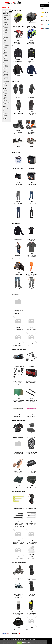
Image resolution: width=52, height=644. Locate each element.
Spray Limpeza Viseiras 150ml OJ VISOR (18, 614)
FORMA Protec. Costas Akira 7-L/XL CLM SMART (31, 508)
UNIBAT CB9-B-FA (31, 168)
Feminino (5, 92)
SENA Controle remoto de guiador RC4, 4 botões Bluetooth (31, 631)
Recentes (5, 109)
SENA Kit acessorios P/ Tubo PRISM (18, 382)
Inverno (5, 97)
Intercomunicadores (7, 62)
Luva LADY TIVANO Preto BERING (31, 114)
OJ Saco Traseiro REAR (31, 488)
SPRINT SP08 (31, 97)
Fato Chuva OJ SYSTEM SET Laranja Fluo (31, 275)
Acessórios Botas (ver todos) (18, 491)
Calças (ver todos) (16, 188)
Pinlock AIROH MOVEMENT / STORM (31, 559)
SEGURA (5, 37)
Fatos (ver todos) (16, 294)
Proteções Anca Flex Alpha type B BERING (31, 453)
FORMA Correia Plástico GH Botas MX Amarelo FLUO (18, 508)
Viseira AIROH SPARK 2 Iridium (18, 559)
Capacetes (6, 46)
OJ (4, 36)
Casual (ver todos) (16, 223)
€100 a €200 (6, 114)
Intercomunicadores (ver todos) (19, 349)
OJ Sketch (18, 97)
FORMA (5, 32)
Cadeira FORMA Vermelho (18, 330)
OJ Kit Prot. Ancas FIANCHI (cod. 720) (31, 437)
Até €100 (5, 112)
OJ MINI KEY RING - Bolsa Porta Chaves (18, 472)
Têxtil (5, 84)
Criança (5, 94)
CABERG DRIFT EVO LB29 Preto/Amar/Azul (31, 43)
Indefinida (5, 60)
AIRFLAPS (6, 20)
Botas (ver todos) (16, 117)
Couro (5, 85)
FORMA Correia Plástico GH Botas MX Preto (18, 524)
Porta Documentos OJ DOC (18, 488)
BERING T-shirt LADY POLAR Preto (31, 240)
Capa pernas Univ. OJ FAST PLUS (18, 595)
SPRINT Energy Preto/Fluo (31, 62)
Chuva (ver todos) (16, 259)
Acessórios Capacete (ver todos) (19, 527)
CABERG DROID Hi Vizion (18, 26)
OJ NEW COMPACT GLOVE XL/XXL (31, 579)
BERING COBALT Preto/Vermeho (18, 78)
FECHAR (19, 642)
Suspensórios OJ (18, 255)
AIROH (5, 21)
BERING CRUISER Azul (31, 78)
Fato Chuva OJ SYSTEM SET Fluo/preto (18, 311)
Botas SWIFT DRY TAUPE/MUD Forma (31, 149)
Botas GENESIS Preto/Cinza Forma (18, 133)
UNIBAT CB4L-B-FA (18, 184)
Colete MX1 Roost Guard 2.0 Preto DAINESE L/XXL (18, 437)
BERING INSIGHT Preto (18, 62)
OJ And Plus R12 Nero (18, 291)
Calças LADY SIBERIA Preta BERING (31, 221)
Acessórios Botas (6, 71)
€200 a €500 (6, 115)
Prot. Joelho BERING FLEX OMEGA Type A (18, 453)
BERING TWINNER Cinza (18, 204)
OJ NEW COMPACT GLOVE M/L (31, 595)
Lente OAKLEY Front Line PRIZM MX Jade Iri (18, 401)
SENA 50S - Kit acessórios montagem (31, 366)
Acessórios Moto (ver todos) (18, 598)
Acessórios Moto (6, 79)
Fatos (5, 59)
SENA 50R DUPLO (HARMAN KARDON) (18, 366)
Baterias (5, 52)
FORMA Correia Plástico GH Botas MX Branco (31, 524)
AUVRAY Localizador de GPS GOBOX (31, 614)
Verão (5, 100)
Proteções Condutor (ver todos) (19, 420)
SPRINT (5, 41)
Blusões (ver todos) (16, 46)
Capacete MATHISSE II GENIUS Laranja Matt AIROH (31, 27)
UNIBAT (5, 42)
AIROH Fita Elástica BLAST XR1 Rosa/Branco (31, 417)
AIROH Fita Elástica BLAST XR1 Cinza (18, 417)
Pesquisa (44, 6)
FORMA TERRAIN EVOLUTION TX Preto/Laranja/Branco (31, 134)
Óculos (5, 64)
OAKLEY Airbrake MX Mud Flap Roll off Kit (31, 401)
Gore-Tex (5, 87)
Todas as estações (5, 104)
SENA (5, 39)
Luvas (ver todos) (16, 81)
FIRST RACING (5, 30)
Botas (5, 51)
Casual (5, 55)
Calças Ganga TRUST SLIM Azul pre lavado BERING (31, 205)
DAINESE (5, 28)
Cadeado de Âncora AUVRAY (18, 630)
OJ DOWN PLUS (31, 291)
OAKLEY (5, 34)
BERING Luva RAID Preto (18, 113)
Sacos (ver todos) (16, 456)
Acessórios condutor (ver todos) (19, 562)
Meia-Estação (6, 102)
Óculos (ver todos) (16, 385)
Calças (5, 54)
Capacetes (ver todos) (17, 10)
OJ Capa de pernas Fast (18, 578)
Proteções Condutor (6, 66)
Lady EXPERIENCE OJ (18, 220)
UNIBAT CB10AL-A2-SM (18, 168)
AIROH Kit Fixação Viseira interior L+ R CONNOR (31, 543)
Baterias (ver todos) (16, 152)
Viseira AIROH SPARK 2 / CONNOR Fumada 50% (18, 543)
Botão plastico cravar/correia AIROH (31, 346)
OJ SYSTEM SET (18, 275)
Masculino (6, 90)
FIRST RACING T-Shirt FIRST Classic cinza (31, 256)
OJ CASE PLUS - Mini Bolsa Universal (31, 472)
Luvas (5, 49)
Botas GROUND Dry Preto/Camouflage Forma (18, 149)
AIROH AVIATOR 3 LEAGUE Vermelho (18, 43)
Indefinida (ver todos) (16, 314)
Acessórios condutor (6, 76)
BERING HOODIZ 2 (18, 239)
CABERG (5, 26)
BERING (5, 24)
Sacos (5, 68)
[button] (19, 634)
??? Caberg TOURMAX (31, 330)
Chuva (5, 57)
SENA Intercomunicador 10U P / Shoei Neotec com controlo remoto (31, 382)
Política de (26, 642)
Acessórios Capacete (6, 74)
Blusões (5, 47)
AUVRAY (5, 23)
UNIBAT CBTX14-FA (31, 184)
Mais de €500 (6, 117)
